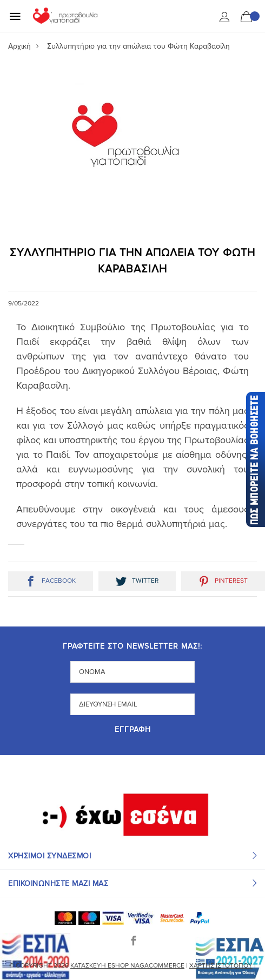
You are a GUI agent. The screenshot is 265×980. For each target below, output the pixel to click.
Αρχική (19, 46)
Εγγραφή (133, 730)
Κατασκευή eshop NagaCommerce (127, 966)
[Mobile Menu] (15, 16)
